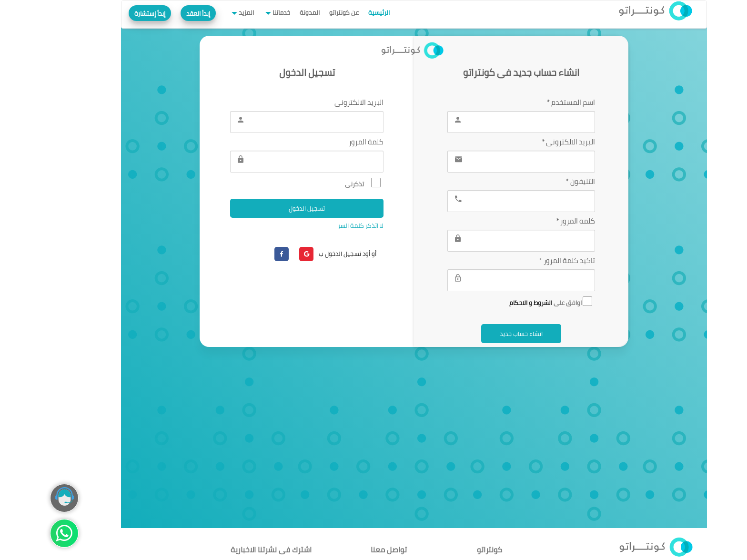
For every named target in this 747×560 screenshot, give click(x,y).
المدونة (269, 12)
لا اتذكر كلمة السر (319, 225)
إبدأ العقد (158, 13)
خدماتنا (240, 12)
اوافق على (510, 302)
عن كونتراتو (303, 12)
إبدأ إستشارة (109, 13)
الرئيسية (338, 12)
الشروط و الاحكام (490, 303)
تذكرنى (322, 183)
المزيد (205, 12)
